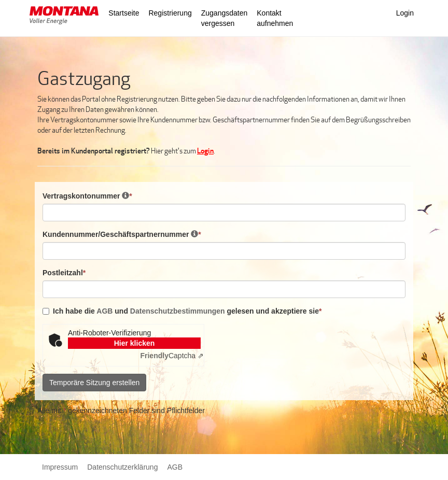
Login (405, 13)
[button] (64, 17)
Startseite (124, 13)
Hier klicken (135, 343)
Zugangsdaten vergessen (225, 18)
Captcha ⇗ (172, 356)
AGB (106, 311)
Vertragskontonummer (87, 196)
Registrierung (170, 13)
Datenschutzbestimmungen (178, 311)
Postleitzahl (64, 272)
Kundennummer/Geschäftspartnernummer (122, 234)
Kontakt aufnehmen (275, 18)
